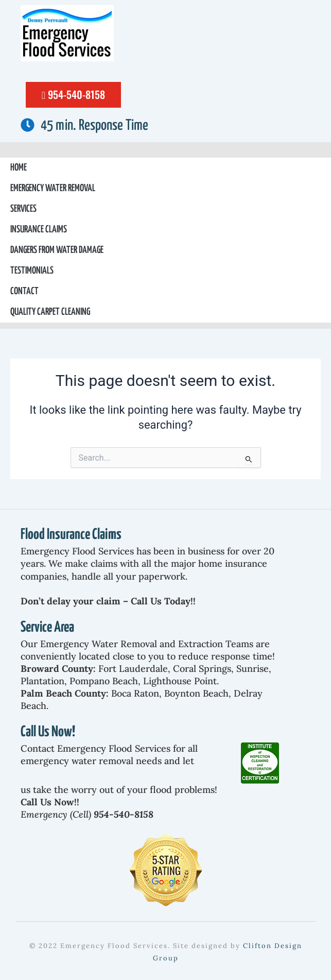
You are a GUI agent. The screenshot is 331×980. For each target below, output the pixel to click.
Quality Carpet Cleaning (50, 312)
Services (23, 209)
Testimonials (32, 271)
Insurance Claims (39, 230)
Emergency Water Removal (53, 188)
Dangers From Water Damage (57, 250)
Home (19, 168)
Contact (24, 291)
